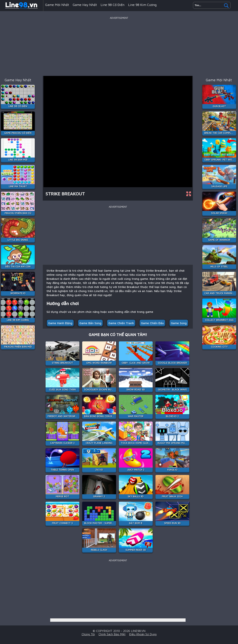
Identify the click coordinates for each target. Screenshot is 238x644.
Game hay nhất (85, 5)
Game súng (179, 323)
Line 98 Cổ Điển (112, 5)
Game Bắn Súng (90, 323)
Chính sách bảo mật (112, 634)
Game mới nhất (57, 5)
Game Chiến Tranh (121, 323)
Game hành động (60, 323)
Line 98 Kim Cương (142, 5)
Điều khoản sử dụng (143, 634)
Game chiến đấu (152, 323)
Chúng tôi (88, 634)
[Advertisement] (119, 46)
